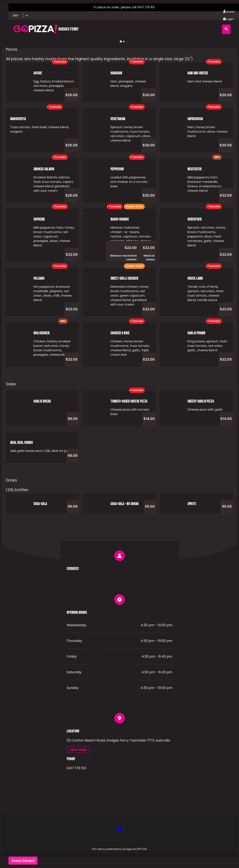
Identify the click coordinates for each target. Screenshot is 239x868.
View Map (78, 750)
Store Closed (23, 861)
